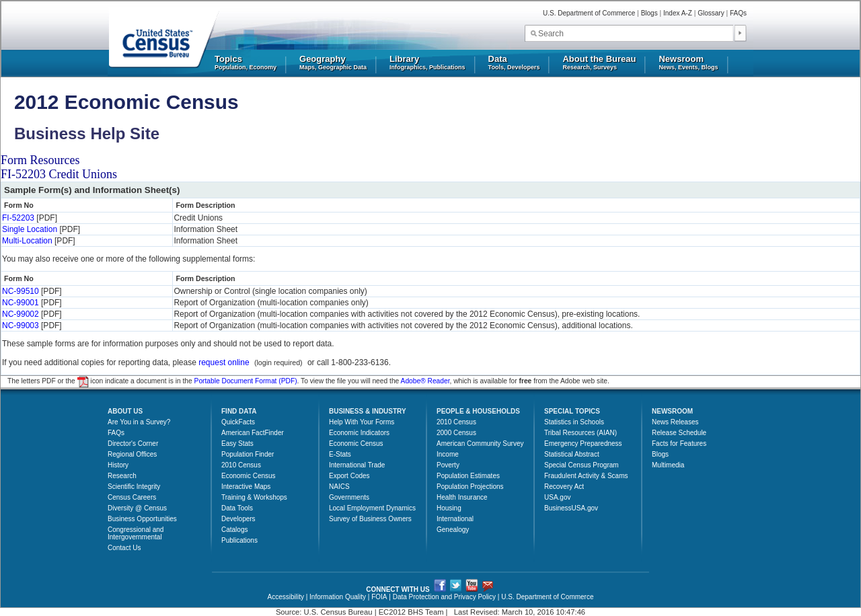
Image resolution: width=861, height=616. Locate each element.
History (118, 465)
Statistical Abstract (572, 454)
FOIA (379, 597)
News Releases (675, 422)
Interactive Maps (246, 487)
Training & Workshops (254, 497)
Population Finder (248, 454)
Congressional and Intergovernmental (136, 533)
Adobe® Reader (425, 381)
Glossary (711, 13)
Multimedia (668, 465)
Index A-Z (678, 13)
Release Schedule (679, 433)
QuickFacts (238, 422)
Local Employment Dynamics (372, 508)
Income (448, 454)
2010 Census (241, 465)
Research (122, 476)
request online (224, 362)
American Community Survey (480, 444)
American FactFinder (253, 433)
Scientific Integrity (134, 487)
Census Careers (132, 497)
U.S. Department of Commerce (589, 13)
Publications (239, 540)
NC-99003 (21, 325)
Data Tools (237, 508)
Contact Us (124, 548)
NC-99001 (21, 303)
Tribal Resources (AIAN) (581, 433)
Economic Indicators (359, 433)
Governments (349, 497)
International (455, 519)
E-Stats (340, 454)
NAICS (339, 487)
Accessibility (285, 597)
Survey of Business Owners (370, 519)
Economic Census (249, 476)
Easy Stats (237, 444)
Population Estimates (468, 476)
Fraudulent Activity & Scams (586, 476)
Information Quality (338, 597)
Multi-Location (27, 241)
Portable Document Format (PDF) (246, 381)
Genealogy (453, 530)
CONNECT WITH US (398, 589)
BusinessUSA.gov (571, 508)
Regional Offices (132, 454)
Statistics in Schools (574, 422)
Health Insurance (462, 497)
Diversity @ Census (137, 508)
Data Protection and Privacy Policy (444, 597)
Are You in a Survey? (139, 422)
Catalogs (234, 530)
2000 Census (456, 433)
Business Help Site (87, 133)
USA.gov (557, 497)
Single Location (30, 229)
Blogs (649, 13)
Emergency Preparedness (583, 444)
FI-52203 (18, 218)
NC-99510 (21, 291)
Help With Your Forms (362, 422)
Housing (449, 508)
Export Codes (349, 476)
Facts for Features (679, 444)
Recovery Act (564, 487)
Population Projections (470, 487)
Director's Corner (133, 444)
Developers (238, 519)
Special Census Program (582, 465)
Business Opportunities (142, 519)
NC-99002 (21, 314)
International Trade (357, 465)
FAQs (738, 13)
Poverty (448, 465)
